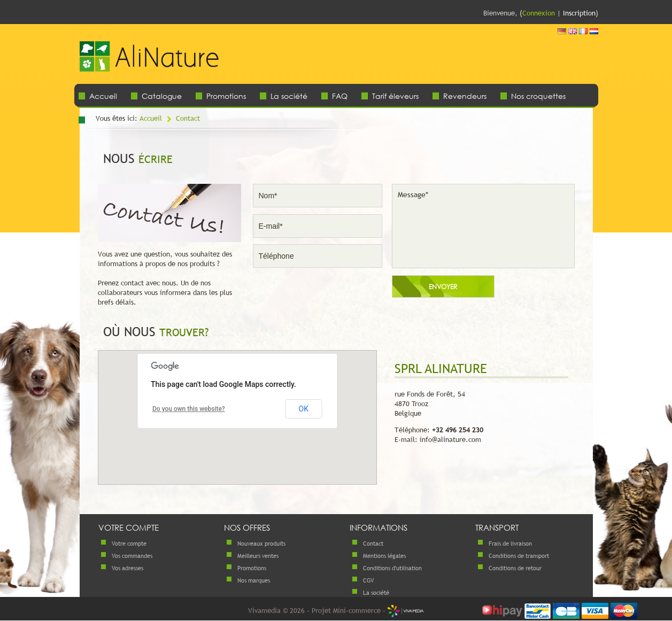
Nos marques (254, 580)
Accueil (103, 96)
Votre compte (129, 544)
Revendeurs (465, 96)
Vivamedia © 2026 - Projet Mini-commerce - (336, 610)
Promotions (226, 96)
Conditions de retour (515, 568)
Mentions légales (384, 556)
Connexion (539, 13)
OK (304, 409)
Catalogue (162, 96)
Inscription (579, 13)
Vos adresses (128, 568)
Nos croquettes (538, 96)
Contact (188, 118)
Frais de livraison (510, 544)
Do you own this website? (189, 409)
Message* (483, 226)
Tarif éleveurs (395, 96)
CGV (368, 580)
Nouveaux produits (261, 544)
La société (289, 96)
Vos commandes (132, 556)
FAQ (340, 96)
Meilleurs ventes (258, 556)
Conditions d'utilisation (392, 568)
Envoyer (443, 287)
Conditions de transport (519, 556)
